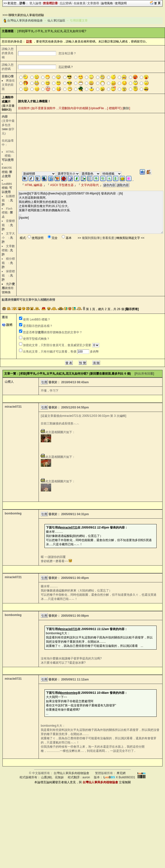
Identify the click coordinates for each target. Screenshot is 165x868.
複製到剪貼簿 (91, 238)
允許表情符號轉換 (8, 288)
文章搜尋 (93, 3)
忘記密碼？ (66, 67)
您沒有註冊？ (67, 53)
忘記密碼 (66, 3)
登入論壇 (35, 3)
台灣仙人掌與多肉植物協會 (25, 21)
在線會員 (80, 3)
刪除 (126, 108)
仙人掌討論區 (56, 21)
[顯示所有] (132, 309)
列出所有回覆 (144, 374)
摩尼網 (121, 773)
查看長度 (108, 238)
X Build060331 (119, 777)
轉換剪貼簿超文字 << (130, 238)
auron (86, 777)
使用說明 (121, 3)
